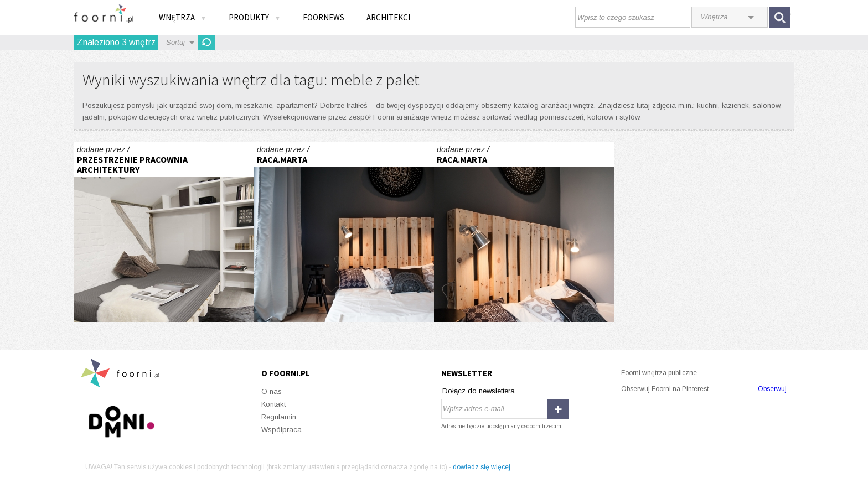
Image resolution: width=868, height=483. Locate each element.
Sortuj (175, 42)
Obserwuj (772, 389)
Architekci (388, 17)
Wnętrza (183, 17)
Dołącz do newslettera (479, 391)
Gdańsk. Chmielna (344, 232)
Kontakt (273, 404)
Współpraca (281, 430)
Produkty (255, 17)
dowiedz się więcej (482, 467)
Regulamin (279, 417)
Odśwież (206, 43)
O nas (272, 391)
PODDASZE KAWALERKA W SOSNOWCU (164, 232)
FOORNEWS (324, 17)
